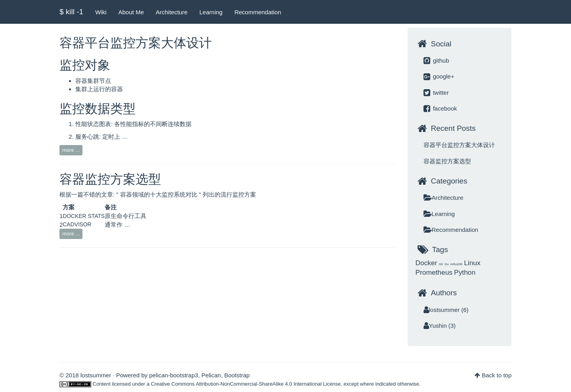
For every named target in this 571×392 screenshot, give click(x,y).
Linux (472, 263)
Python (465, 272)
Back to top (497, 375)
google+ (439, 76)
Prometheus (434, 272)
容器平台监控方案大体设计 (136, 43)
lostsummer (442, 310)
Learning (211, 12)
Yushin (435, 326)
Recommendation (258, 12)
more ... (71, 150)
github (436, 60)
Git (441, 264)
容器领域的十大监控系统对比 (160, 194)
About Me (131, 12)
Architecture (172, 12)
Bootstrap (237, 375)
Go (447, 264)
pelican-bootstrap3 (173, 375)
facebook (440, 108)
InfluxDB (456, 264)
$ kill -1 (71, 12)
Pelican (211, 375)
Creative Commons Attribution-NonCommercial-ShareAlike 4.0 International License (246, 384)
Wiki (101, 12)
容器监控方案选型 (110, 179)
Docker (426, 263)
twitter (436, 93)
